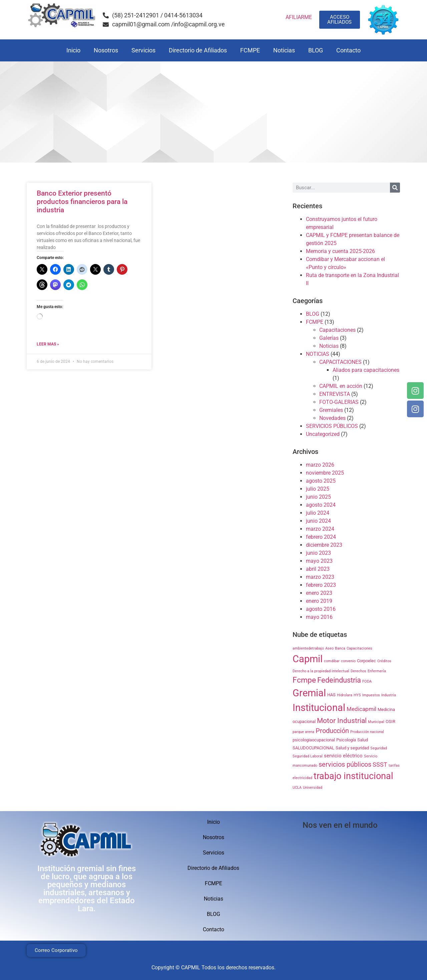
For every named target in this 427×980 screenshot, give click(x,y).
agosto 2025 (321, 481)
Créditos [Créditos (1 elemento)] (384, 661)
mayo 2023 (319, 561)
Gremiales (331, 410)
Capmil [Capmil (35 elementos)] (308, 659)
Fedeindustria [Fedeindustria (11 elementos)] (339, 680)
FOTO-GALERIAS (339, 402)
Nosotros (106, 50)
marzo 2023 (320, 577)
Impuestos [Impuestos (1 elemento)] (371, 695)
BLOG (316, 50)
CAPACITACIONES (340, 362)
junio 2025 (318, 497)
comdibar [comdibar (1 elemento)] (332, 661)
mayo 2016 (319, 617)
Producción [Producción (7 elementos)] (332, 731)
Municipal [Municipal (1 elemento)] (376, 722)
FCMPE (250, 50)
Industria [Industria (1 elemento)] (389, 695)
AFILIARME (299, 17)
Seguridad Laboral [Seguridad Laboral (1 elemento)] (308, 756)
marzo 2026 (320, 465)
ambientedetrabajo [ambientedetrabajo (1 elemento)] (308, 648)
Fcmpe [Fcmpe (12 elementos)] (304, 680)
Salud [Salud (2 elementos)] (363, 740)
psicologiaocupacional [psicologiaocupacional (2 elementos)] (314, 740)
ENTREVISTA (335, 394)
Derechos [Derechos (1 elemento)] (358, 671)
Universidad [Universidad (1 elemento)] (313, 788)
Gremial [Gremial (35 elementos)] (309, 693)
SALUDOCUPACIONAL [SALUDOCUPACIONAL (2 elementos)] (313, 748)
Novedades (332, 418)
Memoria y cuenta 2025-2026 (340, 251)
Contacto (348, 50)
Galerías (329, 338)
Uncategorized (323, 434)
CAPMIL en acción (341, 386)
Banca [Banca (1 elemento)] (340, 648)
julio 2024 (318, 513)
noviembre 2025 (325, 473)
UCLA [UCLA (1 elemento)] (297, 788)
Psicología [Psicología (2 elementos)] (346, 740)
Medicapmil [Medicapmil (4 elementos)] (361, 709)
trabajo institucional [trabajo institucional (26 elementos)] (353, 776)
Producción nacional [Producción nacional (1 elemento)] (367, 732)
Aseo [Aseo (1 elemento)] (329, 648)
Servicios (143, 50)
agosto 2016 (321, 609)
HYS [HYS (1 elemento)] (357, 695)
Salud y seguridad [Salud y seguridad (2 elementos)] (352, 748)
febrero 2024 (321, 537)
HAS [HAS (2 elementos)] (331, 695)
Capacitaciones (337, 330)
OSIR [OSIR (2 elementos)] (390, 721)
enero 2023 (319, 593)
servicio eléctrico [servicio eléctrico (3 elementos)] (343, 756)
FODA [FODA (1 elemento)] (367, 681)
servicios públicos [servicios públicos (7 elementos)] (345, 765)
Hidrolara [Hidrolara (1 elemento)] (345, 695)
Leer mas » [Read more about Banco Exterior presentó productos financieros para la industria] (48, 344)
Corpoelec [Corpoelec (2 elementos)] (366, 661)
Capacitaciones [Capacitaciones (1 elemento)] (359, 648)
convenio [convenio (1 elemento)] (348, 661)
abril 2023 (318, 569)
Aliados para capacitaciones (366, 370)
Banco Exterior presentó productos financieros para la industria (82, 202)
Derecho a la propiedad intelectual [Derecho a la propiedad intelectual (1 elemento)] (321, 671)
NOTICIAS (318, 354)
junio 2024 (318, 521)
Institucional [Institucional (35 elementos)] (319, 708)
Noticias (284, 50)
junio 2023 (318, 553)
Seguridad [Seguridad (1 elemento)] (379, 748)
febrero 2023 (321, 585)
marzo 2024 (320, 529)
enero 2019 (319, 601)
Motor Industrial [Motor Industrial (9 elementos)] (342, 720)
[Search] (395, 188)
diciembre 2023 (324, 545)
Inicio (73, 50)
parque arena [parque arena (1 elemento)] (303, 732)
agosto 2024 (321, 505)
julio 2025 (318, 489)
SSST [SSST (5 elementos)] (380, 765)
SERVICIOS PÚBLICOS (332, 426)
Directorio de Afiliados (198, 50)
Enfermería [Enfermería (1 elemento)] (377, 671)
